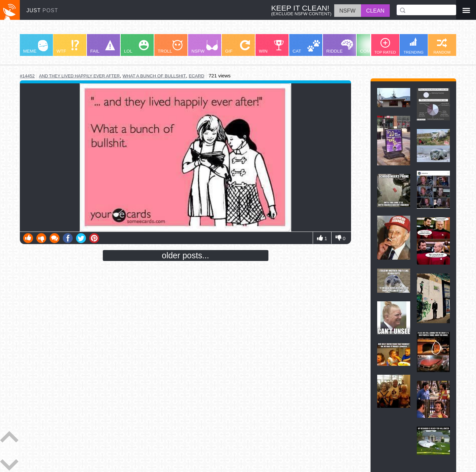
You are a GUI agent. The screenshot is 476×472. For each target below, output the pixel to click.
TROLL (170, 47)
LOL (136, 47)
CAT (306, 47)
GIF (238, 47)
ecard (197, 76)
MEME (36, 47)
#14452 (27, 76)
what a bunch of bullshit (154, 76)
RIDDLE (340, 46)
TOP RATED (385, 46)
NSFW (205, 47)
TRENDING (414, 46)
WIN (271, 47)
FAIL (103, 47)
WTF (68, 47)
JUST (42, 10)
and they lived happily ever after (79, 76)
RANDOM (442, 46)
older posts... (186, 255)
